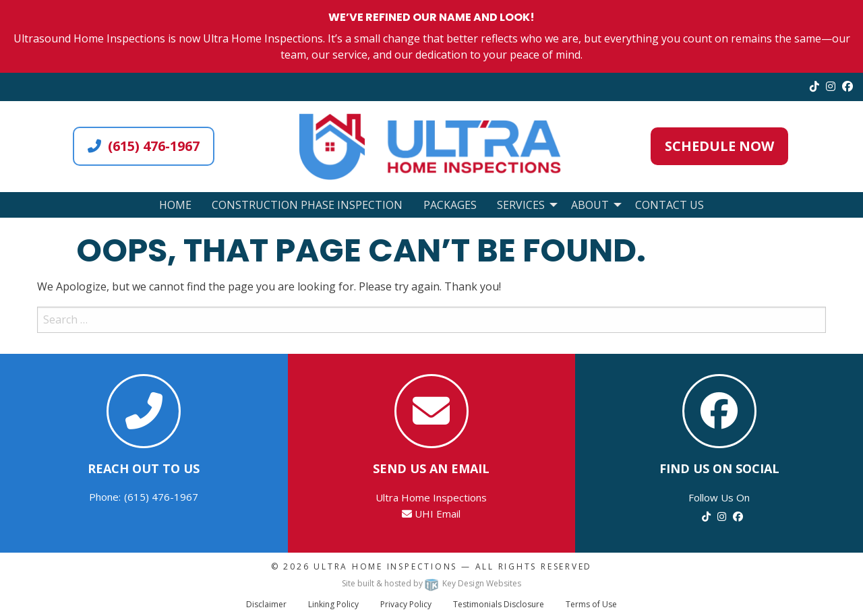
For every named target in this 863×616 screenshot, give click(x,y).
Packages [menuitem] (450, 205)
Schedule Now (719, 146)
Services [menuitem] (521, 205)
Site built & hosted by (431, 583)
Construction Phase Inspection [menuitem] (307, 205)
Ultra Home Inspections (385, 566)
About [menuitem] (590, 205)
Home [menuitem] (175, 205)
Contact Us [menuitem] (669, 205)
